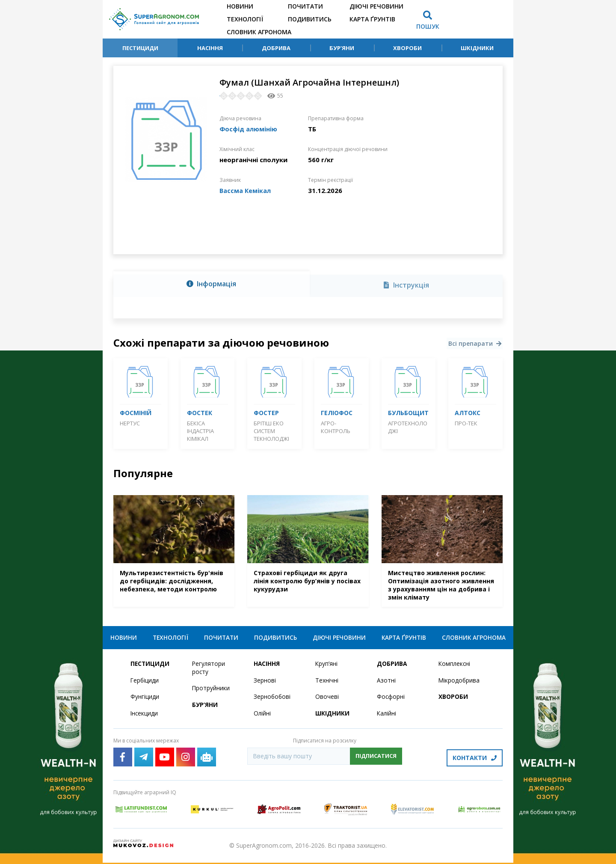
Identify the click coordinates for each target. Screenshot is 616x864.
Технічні (327, 683)
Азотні (386, 683)
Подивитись (310, 19)
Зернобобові (272, 700)
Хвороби (407, 48)
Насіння (210, 48)
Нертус (130, 423)
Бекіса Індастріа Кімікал (200, 431)
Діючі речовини (376, 6)
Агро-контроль (336, 427)
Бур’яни (342, 48)
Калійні (387, 717)
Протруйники (211, 691)
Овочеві (327, 700)
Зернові (265, 683)
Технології (245, 19)
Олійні (262, 717)
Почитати (305, 6)
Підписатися (376, 759)
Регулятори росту (209, 671)
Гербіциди (145, 683)
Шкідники (477, 48)
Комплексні (455, 667)
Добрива (276, 48)
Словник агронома (259, 32)
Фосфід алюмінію (249, 129)
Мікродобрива (459, 683)
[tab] (212, 284)
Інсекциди (145, 717)
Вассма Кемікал (246, 190)
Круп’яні (327, 667)
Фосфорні (391, 700)
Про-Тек (466, 423)
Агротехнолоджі (408, 427)
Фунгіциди (145, 700)
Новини (240, 6)
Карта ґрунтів (372, 19)
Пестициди (140, 48)
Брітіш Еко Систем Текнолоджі (271, 431)
